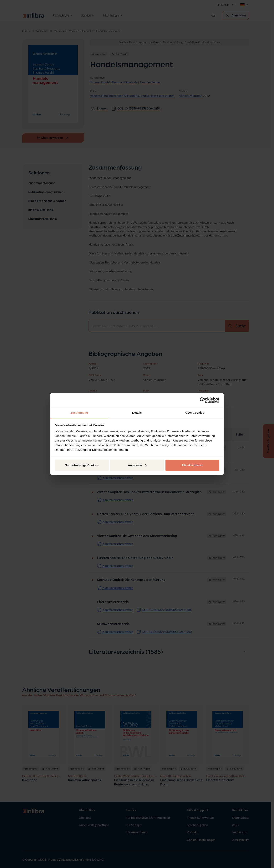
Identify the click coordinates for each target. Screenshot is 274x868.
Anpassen (137, 465)
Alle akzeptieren (192, 465)
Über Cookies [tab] (195, 413)
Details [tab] (137, 413)
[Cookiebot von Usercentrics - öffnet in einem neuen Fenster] (203, 400)
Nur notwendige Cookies (82, 465)
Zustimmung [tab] (79, 413)
